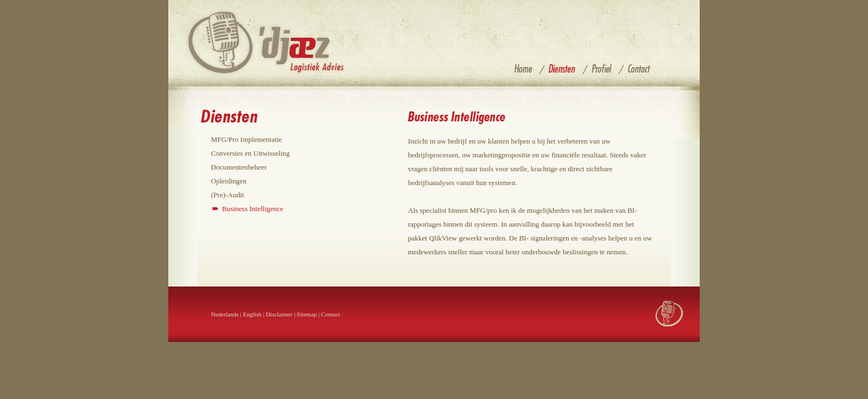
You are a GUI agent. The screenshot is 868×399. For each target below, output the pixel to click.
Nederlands (225, 314)
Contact (330, 314)
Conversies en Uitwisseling (250, 153)
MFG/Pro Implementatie (246, 139)
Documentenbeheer (239, 167)
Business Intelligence (253, 209)
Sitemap (307, 314)
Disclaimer (279, 314)
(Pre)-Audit (228, 195)
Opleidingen (229, 181)
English (252, 314)
